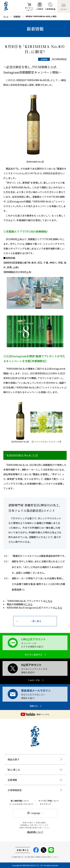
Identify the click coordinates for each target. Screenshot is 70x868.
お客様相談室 (15, 790)
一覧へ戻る (36, 621)
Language (35, 813)
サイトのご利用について (49, 801)
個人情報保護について (20, 801)
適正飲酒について (35, 832)
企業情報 (12, 780)
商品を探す (13, 759)
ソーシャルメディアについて (21, 804)
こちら (49, 601)
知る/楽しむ (14, 770)
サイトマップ (45, 804)
